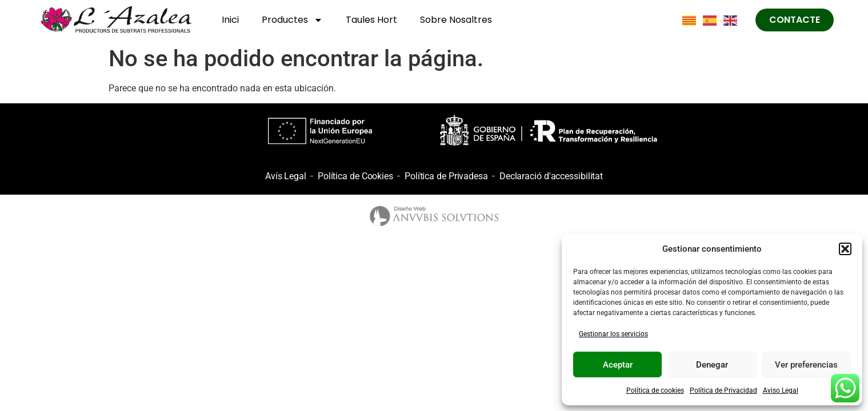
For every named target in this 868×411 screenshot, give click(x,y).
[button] (845, 249)
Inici (230, 20)
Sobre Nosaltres (456, 20)
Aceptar (618, 365)
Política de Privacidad (723, 390)
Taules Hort (371, 20)
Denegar (712, 365)
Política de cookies (655, 390)
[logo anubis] (434, 216)
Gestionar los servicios (613, 334)
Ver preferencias (806, 365)
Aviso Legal (781, 390)
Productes (292, 20)
